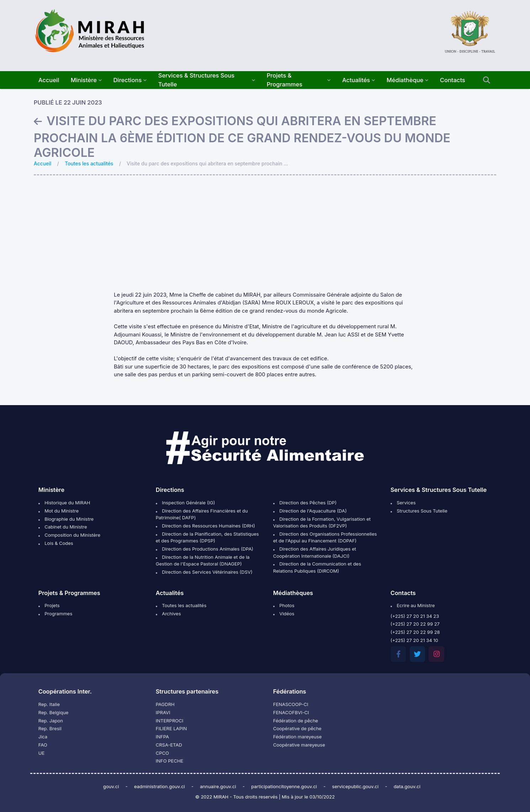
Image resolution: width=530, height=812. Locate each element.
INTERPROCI (169, 721)
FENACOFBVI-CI (291, 712)
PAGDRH (165, 704)
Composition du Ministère (69, 535)
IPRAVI (163, 712)
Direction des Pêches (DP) (305, 503)
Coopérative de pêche (297, 728)
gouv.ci (111, 786)
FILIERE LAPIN (171, 728)
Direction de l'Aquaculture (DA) (310, 511)
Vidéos (284, 614)
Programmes (55, 614)
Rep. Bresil (50, 728)
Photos (284, 605)
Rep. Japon (51, 721)
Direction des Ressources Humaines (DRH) (205, 526)
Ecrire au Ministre (413, 605)
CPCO (162, 753)
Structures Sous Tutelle (419, 511)
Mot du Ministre (59, 511)
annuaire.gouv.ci (218, 786)
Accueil (43, 163)
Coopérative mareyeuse (299, 745)
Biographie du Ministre (66, 519)
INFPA (162, 737)
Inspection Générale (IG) (185, 503)
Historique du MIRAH (64, 503)
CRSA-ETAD (169, 745)
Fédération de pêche (296, 721)
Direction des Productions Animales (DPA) (205, 549)
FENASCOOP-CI (291, 704)
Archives (168, 614)
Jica (43, 737)
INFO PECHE (170, 761)
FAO (43, 745)
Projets (49, 605)
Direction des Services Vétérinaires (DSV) (204, 572)
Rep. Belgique (54, 712)
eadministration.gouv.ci (160, 786)
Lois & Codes (56, 543)
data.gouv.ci (407, 786)
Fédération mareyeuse (297, 737)
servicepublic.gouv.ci (356, 786)
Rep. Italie (49, 704)
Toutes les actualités (89, 163)
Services (403, 503)
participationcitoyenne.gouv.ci (284, 786)
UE (42, 753)
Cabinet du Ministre (63, 527)
